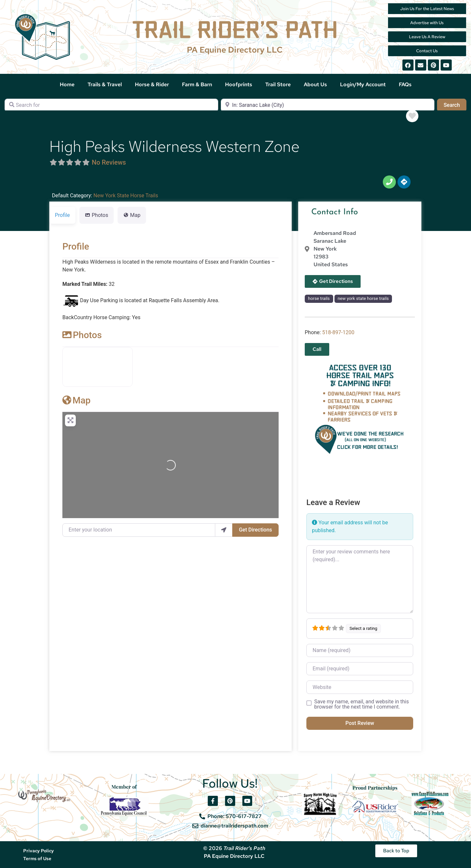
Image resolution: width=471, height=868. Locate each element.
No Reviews (109, 162)
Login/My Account (363, 84)
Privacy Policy (39, 851)
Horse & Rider (152, 84)
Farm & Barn (197, 84)
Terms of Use (37, 859)
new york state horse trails (363, 298)
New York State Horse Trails (126, 196)
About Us (315, 84)
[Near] (328, 105)
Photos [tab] (97, 215)
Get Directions (255, 530)
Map (76, 400)
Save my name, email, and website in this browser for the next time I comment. (362, 704)
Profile (76, 246)
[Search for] (111, 105)
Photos (82, 335)
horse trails (319, 298)
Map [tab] (132, 215)
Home (67, 84)
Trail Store (278, 84)
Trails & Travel (105, 84)
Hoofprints (239, 84)
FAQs (405, 84)
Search (455, 105)
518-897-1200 (338, 332)
